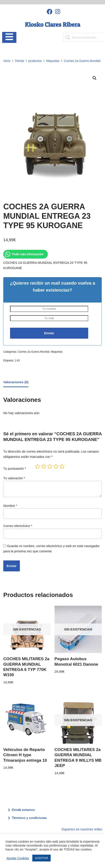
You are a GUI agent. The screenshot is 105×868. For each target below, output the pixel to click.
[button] (95, 78)
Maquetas (53, 61)
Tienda (19, 61)
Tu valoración (14, 478)
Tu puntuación (15, 468)
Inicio (7, 61)
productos (35, 61)
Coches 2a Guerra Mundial (82, 61)
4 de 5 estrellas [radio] (56, 466)
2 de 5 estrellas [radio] (44, 466)
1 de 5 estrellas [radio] (38, 466)
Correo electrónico (18, 526)
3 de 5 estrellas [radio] (50, 466)
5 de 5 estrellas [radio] (62, 466)
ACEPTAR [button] (41, 858)
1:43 (17, 360)
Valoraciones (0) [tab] (16, 382)
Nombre (10, 506)
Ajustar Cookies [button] (18, 858)
